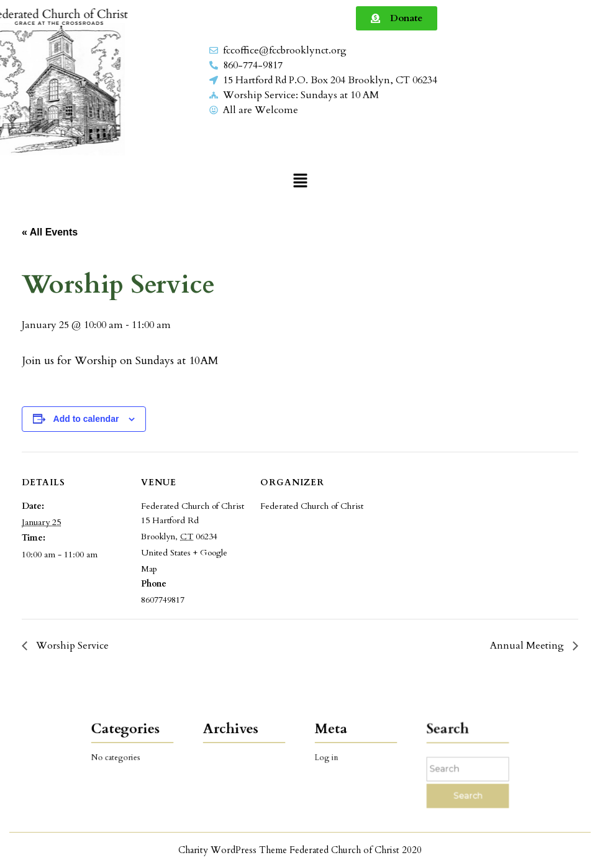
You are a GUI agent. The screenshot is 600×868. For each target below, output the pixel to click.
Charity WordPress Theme (233, 850)
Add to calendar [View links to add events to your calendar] (86, 419)
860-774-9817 (253, 65)
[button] (300, 180)
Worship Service (71, 646)
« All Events (50, 232)
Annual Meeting (528, 646)
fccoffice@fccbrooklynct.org (285, 50)
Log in (333, 757)
